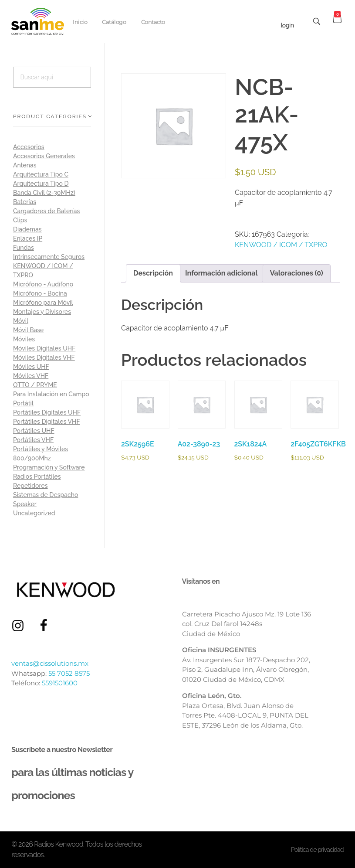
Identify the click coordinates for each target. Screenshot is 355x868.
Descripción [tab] (153, 273)
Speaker (25, 504)
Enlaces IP (28, 238)
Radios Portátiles (37, 477)
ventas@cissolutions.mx (50, 663)
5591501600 (60, 683)
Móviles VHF (31, 376)
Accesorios (29, 147)
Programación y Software (49, 467)
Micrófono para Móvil (43, 303)
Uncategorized (34, 513)
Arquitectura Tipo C (41, 174)
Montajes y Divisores (42, 312)
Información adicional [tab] (221, 273)
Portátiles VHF (33, 440)
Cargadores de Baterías (46, 211)
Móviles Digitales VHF (44, 357)
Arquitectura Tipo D (41, 184)
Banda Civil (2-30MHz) (44, 193)
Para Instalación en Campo (51, 394)
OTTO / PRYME (35, 385)
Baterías (25, 202)
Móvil (21, 321)
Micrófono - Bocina (40, 293)
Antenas (25, 165)
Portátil (23, 403)
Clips (20, 220)
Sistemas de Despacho (46, 495)
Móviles (24, 339)
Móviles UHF (31, 367)
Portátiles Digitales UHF (47, 412)
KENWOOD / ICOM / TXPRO (281, 245)
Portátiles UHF (34, 431)
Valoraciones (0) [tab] (297, 273)
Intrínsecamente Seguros (49, 257)
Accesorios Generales (44, 156)
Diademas (27, 229)
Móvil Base (28, 330)
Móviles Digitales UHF (44, 348)
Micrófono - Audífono (43, 284)
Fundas (24, 248)
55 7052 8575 (69, 673)
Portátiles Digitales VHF (47, 422)
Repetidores (30, 486)
